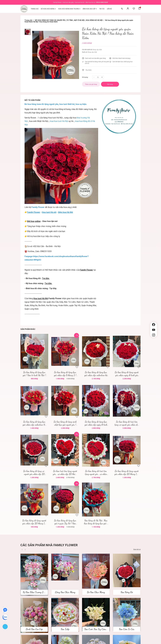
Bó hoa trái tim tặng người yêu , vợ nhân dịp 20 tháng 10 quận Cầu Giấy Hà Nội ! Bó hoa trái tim (65, 473)
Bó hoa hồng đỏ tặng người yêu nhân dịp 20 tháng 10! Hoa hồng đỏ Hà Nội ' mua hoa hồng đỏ (127, 473)
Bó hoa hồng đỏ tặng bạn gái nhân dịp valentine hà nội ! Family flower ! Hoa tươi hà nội (96, 374)
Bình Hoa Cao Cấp (34, 629)
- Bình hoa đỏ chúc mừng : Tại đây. (41, 288)
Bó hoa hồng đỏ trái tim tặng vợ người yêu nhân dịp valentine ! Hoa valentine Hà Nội (127, 423)
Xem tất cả (137, 549)
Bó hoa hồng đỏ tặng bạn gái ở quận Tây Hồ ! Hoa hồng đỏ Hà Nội (65, 522)
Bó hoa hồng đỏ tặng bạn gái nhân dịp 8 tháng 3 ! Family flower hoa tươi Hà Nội (65, 374)
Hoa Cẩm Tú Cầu (127, 629)
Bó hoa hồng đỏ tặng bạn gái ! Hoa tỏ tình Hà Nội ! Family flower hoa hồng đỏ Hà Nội (34, 374)
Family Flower (86, 270)
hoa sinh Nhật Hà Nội (39, 121)
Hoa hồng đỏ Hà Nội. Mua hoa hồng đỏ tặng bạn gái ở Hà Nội (96, 522)
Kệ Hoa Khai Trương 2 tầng (35, 592)
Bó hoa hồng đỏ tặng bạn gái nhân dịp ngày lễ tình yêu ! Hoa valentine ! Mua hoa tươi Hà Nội (96, 423)
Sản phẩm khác (28, 329)
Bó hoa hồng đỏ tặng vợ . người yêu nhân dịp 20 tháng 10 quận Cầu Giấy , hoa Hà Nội (34, 473)
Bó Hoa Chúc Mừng (96, 592)
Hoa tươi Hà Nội (55, 118)
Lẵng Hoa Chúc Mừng (65, 592)
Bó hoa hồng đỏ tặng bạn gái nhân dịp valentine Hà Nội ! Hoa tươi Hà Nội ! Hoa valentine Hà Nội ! (34, 423)
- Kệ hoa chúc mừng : (38, 283)
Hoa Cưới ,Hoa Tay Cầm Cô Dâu (99, 629)
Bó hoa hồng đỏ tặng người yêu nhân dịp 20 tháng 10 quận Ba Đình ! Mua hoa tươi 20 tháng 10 (34, 522)
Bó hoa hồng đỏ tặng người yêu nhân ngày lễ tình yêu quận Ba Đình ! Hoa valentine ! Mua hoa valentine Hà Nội (127, 374)
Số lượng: (85, 77)
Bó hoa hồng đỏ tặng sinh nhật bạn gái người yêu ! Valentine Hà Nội (65, 423)
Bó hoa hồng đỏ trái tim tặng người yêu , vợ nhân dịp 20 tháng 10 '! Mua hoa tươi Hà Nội (96, 473)
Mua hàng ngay (102, 2)
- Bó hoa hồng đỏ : (37, 278)
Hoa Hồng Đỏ (127, 592)
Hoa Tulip (65, 629)
